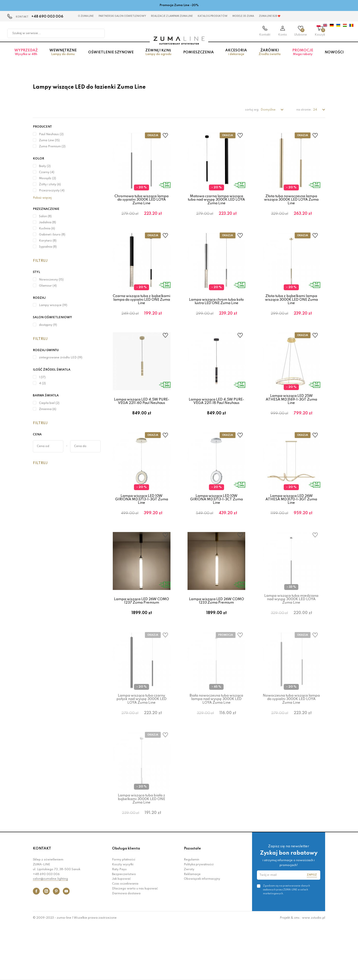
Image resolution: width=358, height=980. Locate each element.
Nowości (334, 57)
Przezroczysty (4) (52, 191)
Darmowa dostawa (126, 949)
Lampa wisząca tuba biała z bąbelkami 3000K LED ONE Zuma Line (141, 846)
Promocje (303, 57)
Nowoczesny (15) (51, 280)
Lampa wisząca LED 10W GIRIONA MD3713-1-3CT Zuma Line (217, 523)
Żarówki (270, 57)
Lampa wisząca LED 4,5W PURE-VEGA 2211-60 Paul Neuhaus (142, 417)
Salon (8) (45, 216)
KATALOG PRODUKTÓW (213, 16)
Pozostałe (192, 904)
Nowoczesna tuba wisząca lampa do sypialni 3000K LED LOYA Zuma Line (291, 738)
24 (315, 110)
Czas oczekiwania (125, 939)
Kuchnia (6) (47, 229)
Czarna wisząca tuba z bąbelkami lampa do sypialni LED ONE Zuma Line (141, 307)
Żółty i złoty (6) (50, 185)
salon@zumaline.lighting (50, 934)
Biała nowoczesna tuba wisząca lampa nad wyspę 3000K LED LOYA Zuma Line (216, 738)
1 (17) (42, 377)
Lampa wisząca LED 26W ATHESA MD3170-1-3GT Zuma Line (291, 523)
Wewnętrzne (63, 57)
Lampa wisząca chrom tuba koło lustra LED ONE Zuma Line (216, 309)
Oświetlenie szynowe (111, 57)
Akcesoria (236, 57)
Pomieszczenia (198, 57)
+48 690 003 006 (47, 17)
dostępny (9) (48, 325)
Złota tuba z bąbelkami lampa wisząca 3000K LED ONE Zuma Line (291, 307)
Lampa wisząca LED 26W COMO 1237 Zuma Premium (141, 632)
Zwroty (189, 924)
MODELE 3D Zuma (243, 16)
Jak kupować (121, 934)
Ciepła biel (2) (49, 403)
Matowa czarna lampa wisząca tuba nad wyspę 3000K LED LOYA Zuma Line (216, 200)
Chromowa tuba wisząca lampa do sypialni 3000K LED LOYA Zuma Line (141, 200)
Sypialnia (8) (48, 247)
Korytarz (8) (48, 241)
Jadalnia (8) (47, 223)
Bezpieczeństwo (124, 929)
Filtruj (40, 261)
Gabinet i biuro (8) (52, 235)
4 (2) (42, 383)
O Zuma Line (86, 16)
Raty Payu (119, 924)
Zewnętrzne (158, 57)
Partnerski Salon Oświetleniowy (122, 16)
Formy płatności (124, 915)
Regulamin (192, 915)
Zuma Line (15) (49, 140)
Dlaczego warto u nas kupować (135, 944)
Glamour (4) (48, 286)
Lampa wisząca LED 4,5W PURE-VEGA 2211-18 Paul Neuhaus (216, 417)
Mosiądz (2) (47, 178)
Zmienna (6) (48, 409)
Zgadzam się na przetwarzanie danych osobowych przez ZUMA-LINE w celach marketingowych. (287, 945)
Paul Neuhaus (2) (51, 134)
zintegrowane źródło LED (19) (61, 358)
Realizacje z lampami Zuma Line (172, 16)
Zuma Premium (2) (52, 147)
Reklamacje (192, 929)
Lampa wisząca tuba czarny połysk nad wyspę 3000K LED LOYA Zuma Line (141, 738)
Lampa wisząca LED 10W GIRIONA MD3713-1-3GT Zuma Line (142, 523)
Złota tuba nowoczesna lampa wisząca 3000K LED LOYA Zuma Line (291, 200)
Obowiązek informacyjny (202, 934)
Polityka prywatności (199, 920)
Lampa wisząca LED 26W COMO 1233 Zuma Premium (217, 632)
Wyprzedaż (26, 57)
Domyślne (268, 110)
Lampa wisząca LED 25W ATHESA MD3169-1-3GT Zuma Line (291, 415)
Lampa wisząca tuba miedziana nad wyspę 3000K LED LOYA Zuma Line (291, 631)
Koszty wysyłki (123, 920)
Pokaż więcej (42, 198)
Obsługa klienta (126, 904)
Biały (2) (45, 166)
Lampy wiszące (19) (53, 305)
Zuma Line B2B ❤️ (270, 16)
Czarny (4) (47, 172)
